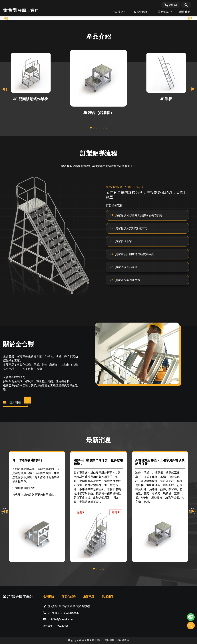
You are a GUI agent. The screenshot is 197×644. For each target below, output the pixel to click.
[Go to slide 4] (100, 128)
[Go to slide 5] (103, 128)
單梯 (36, 365)
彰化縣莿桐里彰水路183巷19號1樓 (69, 606)
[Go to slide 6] (106, 128)
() (171, 5)
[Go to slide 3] (97, 128)
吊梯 (39, 369)
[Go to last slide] (5, 89)
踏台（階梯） (50, 365)
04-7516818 (55, 613)
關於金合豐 (18, 344)
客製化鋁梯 (24, 365)
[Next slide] (192, 89)
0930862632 (72, 613)
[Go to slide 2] (94, 128)
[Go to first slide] (191, 18)
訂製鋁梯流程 (98, 153)
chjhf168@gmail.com (61, 619)
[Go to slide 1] (91, 128)
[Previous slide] (6, 18)
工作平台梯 (27, 369)
